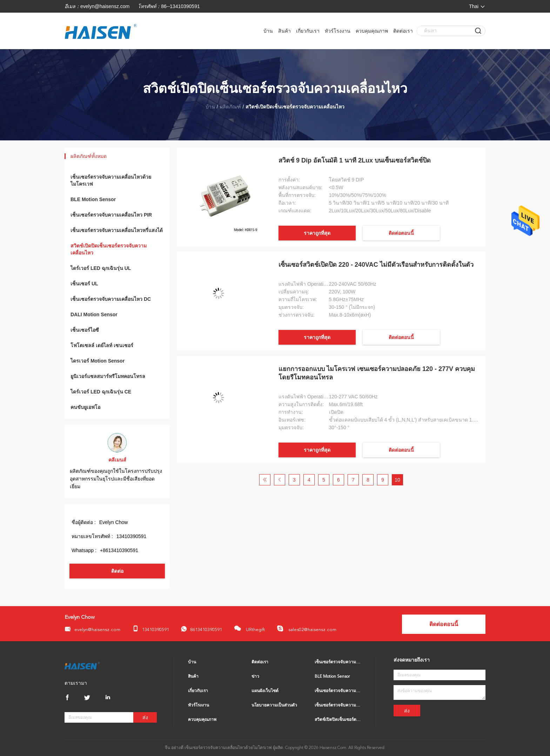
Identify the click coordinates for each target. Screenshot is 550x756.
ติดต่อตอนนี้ (401, 233)
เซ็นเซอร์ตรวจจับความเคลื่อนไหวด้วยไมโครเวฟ (111, 180)
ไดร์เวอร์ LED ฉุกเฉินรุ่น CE (101, 392)
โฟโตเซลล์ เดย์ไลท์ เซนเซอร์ (102, 345)
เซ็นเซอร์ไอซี (85, 330)
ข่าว (255, 677)
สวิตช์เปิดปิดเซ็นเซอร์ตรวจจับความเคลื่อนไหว (109, 249)
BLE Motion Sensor (93, 199)
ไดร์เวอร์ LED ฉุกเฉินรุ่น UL (101, 268)
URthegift (249, 628)
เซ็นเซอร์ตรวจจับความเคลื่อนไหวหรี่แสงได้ (117, 230)
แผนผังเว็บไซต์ (265, 691)
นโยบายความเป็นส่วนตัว (274, 705)
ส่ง (145, 718)
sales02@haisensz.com (307, 629)
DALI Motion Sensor (94, 314)
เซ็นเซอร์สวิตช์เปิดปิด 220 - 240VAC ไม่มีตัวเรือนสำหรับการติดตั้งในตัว (376, 265)
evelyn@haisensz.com (105, 6)
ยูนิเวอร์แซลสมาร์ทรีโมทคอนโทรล (108, 376)
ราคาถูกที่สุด (317, 233)
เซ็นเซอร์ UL (84, 284)
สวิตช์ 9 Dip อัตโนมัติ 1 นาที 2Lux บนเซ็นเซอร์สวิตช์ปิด (355, 160)
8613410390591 (202, 629)
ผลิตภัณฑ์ (230, 107)
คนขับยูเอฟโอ (85, 407)
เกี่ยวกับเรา (308, 31)
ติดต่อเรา (403, 31)
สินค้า (284, 31)
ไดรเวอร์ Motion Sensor (98, 361)
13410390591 (151, 629)
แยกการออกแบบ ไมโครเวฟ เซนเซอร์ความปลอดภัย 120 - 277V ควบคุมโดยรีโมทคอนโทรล (377, 373)
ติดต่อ (117, 571)
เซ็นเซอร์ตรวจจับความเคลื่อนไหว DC (111, 299)
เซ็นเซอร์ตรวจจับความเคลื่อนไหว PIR (111, 215)
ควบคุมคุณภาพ (372, 31)
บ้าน (268, 31)
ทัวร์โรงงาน (338, 31)
